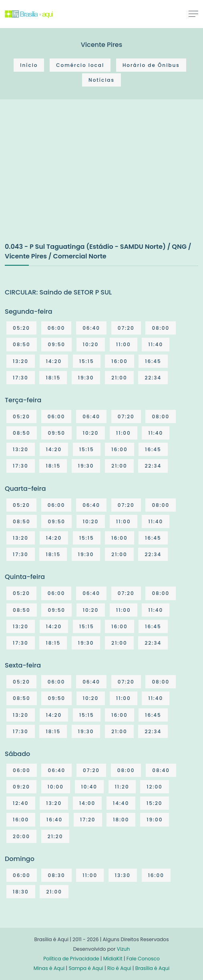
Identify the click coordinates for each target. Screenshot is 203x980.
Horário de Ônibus (151, 65)
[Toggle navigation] (193, 14)
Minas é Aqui (49, 968)
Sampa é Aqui (86, 968)
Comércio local (80, 65)
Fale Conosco (143, 959)
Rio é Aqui (119, 968)
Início (29, 65)
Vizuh (124, 949)
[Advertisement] (65, 179)
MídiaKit (113, 959)
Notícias (101, 80)
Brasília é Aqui (153, 968)
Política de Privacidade (71, 959)
